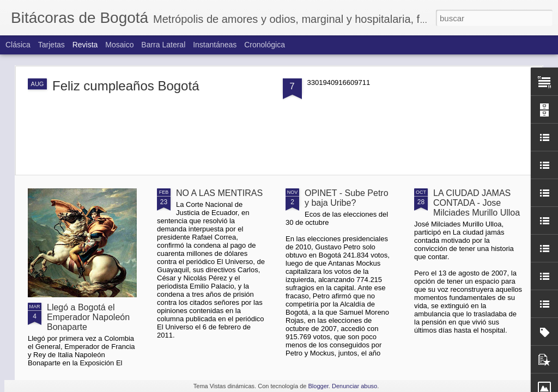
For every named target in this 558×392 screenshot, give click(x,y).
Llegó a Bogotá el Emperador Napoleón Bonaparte (88, 317)
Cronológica (265, 45)
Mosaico (119, 45)
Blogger (319, 386)
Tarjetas (51, 45)
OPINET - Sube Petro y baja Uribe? (347, 198)
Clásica (18, 45)
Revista (85, 45)
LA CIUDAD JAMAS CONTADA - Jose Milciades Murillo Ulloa (477, 203)
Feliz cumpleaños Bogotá (126, 86)
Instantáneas (215, 45)
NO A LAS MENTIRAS (219, 193)
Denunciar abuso (354, 386)
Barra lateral (163, 45)
